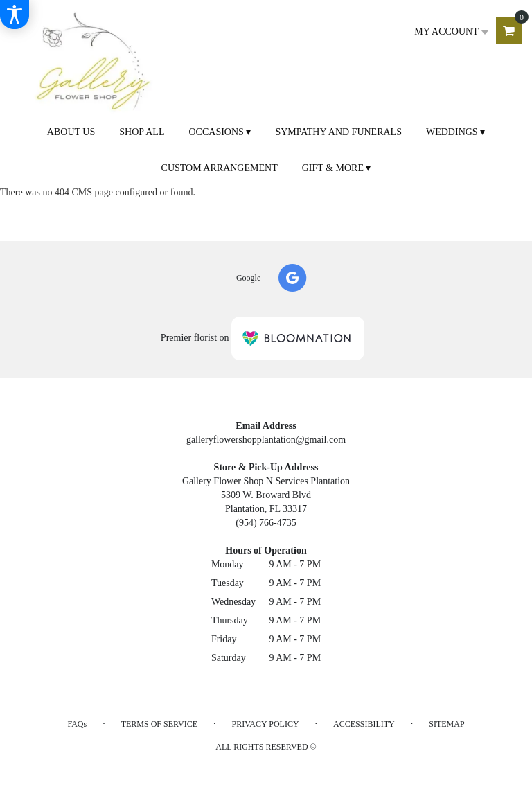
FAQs (77, 724)
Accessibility (364, 724)
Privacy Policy (266, 724)
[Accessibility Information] (15, 15)
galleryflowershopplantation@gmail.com (266, 440)
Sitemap (446, 724)
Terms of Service (159, 724)
